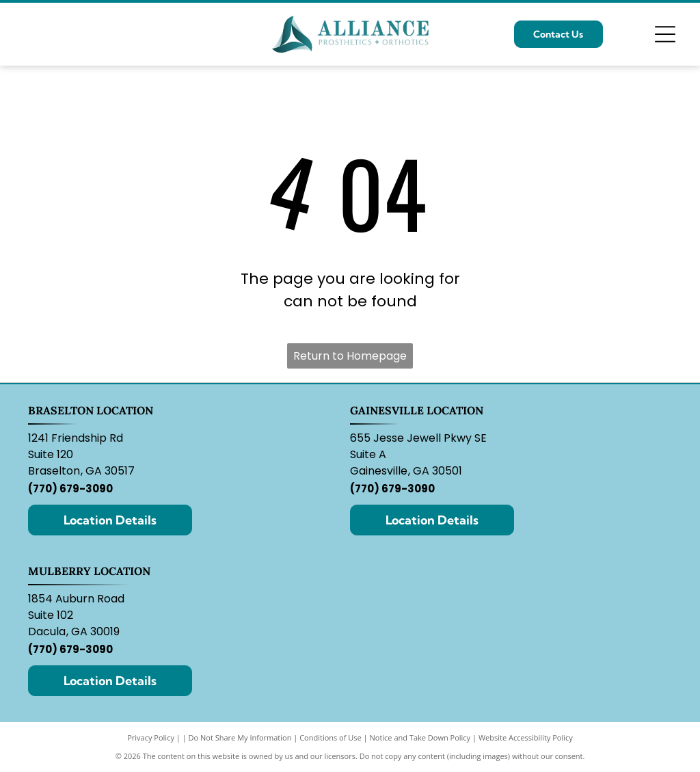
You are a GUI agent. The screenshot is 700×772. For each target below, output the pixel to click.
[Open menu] (665, 34)
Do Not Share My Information (240, 737)
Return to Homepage (350, 356)
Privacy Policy (151, 737)
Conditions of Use (331, 737)
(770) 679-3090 (70, 489)
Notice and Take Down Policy (420, 737)
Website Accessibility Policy (526, 737)
